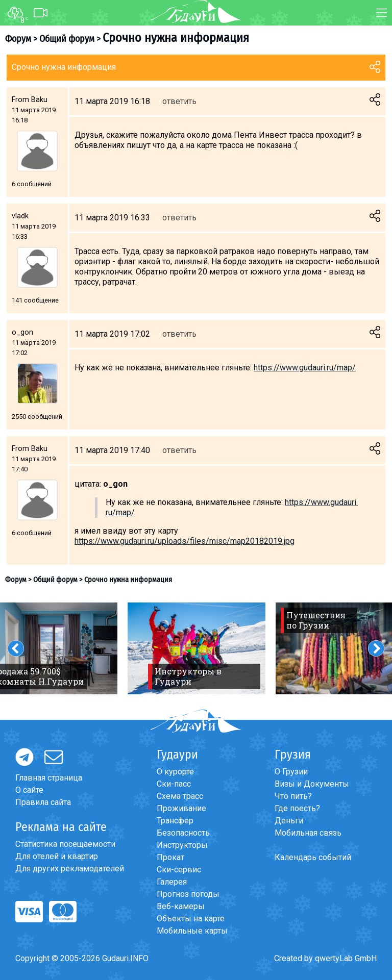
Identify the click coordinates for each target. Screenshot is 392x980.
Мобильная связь (308, 833)
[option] (197, 648)
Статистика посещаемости (65, 844)
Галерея (172, 882)
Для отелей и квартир (57, 856)
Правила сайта (43, 802)
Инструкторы (182, 845)
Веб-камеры (181, 906)
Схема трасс (180, 796)
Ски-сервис (179, 870)
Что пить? (293, 796)
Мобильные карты (192, 931)
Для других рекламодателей (70, 869)
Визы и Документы (312, 784)
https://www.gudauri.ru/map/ (305, 368)
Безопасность (183, 833)
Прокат (170, 857)
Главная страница (49, 778)
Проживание (181, 808)
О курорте (175, 772)
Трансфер (175, 821)
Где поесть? (297, 808)
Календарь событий (313, 857)
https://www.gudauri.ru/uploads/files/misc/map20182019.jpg (185, 541)
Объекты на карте (191, 919)
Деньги (289, 821)
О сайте (29, 790)
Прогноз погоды (188, 894)
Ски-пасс (174, 784)
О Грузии (291, 772)
